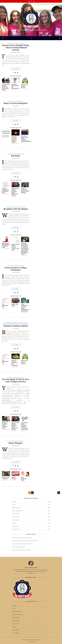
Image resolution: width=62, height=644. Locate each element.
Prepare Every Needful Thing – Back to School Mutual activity (16, 48)
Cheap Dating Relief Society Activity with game (15, 247)
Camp (13, 505)
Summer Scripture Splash (16, 326)
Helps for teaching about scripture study (5, 425)
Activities (10, 43)
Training (14, 523)
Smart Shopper (16, 443)
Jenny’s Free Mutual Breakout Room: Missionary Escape (25, 541)
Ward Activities (14, 324)
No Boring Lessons (37, 640)
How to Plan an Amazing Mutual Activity (21, 550)
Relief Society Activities (17, 511)
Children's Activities (19, 207)
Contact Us (31, 640)
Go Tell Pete (6, 136)
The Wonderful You (5, 306)
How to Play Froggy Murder (25, 86)
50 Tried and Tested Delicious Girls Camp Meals (6, 87)
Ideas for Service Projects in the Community (15, 363)
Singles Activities (16, 517)
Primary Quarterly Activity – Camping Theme (14, 139)
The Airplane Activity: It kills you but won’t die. (23, 544)
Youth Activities (19, 43)
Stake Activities (16, 520)
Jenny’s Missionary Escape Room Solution (22, 538)
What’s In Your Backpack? (16, 103)
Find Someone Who (24, 479)
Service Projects (16, 514)
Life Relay (16, 156)
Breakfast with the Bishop (16, 209)
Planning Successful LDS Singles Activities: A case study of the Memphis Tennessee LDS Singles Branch (25, 249)
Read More (16, 69)
